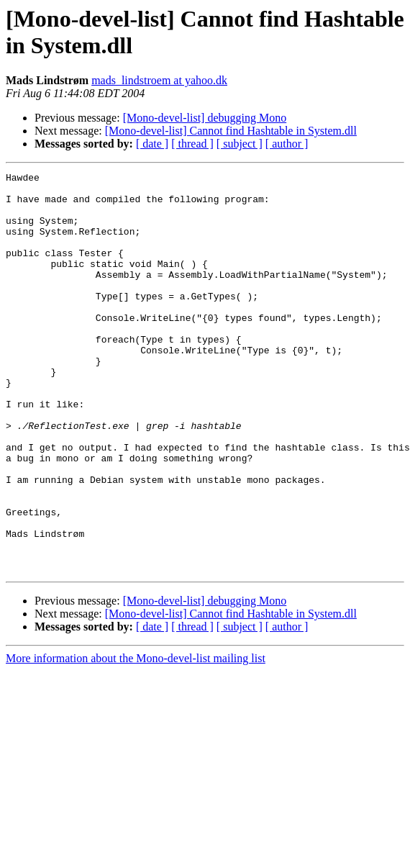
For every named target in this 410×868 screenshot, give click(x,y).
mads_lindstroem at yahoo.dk (159, 80)
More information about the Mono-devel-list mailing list (136, 738)
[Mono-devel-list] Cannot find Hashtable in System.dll (231, 131)
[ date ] (152, 144)
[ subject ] (240, 144)
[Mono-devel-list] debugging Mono (205, 118)
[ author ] (287, 144)
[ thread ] (192, 144)
